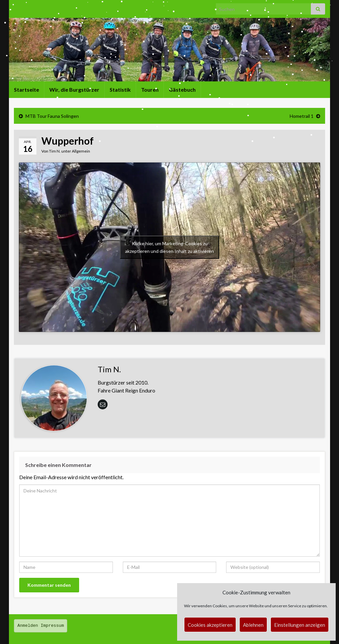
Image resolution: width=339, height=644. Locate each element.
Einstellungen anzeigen (300, 625)
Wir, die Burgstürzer (74, 90)
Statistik (120, 90)
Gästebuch (182, 90)
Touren (150, 90)
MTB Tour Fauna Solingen (52, 116)
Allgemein (81, 151)
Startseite (26, 90)
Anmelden (28, 626)
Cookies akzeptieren (210, 625)
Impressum (52, 626)
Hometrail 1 (302, 116)
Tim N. (55, 151)
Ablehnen (253, 625)
